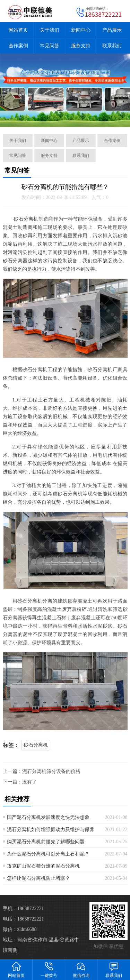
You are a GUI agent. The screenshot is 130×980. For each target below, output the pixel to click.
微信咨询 (81, 969)
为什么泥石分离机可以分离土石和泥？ (48, 854)
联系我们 (112, 46)
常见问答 (50, 46)
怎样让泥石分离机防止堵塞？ (38, 878)
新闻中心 (81, 30)
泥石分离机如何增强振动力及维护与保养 (51, 830)
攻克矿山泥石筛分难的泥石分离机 (43, 866)
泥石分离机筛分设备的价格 (51, 771)
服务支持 (81, 46)
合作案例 (18, 46)
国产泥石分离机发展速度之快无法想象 (48, 817)
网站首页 (18, 30)
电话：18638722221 (23, 919)
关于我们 (50, 30)
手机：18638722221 (23, 909)
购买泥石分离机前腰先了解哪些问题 (46, 842)
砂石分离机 (36, 745)
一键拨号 (49, 969)
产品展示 (112, 30)
